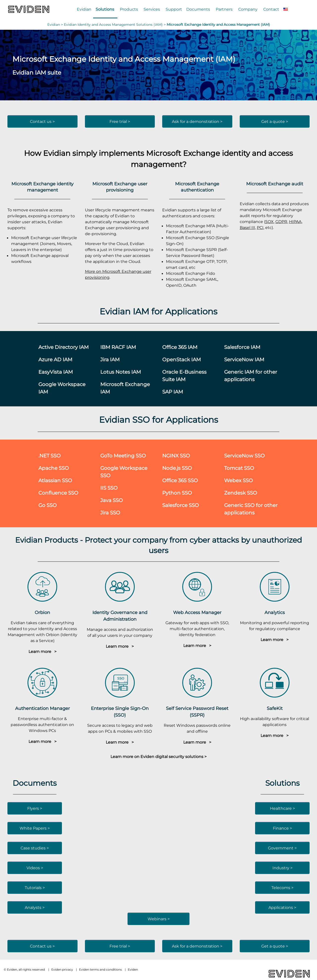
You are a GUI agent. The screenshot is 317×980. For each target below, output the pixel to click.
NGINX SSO (176, 456)
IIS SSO (109, 488)
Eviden (133, 969)
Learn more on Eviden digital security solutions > (158, 756)
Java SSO (112, 500)
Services (152, 9)
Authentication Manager (42, 708)
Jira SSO (110, 513)
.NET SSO (50, 456)
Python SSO (177, 493)
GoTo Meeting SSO (123, 456)
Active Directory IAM (64, 347)
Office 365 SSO (180, 480)
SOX (269, 222)
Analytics (275, 612)
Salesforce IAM (242, 347)
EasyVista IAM (56, 372)
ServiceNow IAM (244, 359)
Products (129, 9)
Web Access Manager (197, 612)
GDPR (281, 222)
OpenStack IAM (182, 359)
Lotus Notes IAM (121, 372)
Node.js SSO (177, 468)
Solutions (105, 9)
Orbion (42, 612)
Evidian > (56, 25)
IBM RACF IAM (118, 347)
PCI (260, 227)
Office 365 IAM (180, 347)
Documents (198, 9)
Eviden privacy (62, 969)
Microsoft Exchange (183, 153)
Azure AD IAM (55, 359)
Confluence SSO (58, 493)
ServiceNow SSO (244, 456)
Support (174, 9)
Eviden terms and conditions (100, 969)
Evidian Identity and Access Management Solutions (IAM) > (115, 25)
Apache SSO (54, 468)
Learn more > (42, 651)
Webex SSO (238, 480)
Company (248, 9)
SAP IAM (173, 392)
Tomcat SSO (239, 468)
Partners (224, 9)
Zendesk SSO (241, 493)
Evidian (84, 9)
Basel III (247, 227)
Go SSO (48, 505)
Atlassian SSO (55, 480)
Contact (271, 9)
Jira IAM (110, 359)
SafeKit (275, 708)
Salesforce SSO (181, 505)
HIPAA (295, 222)
